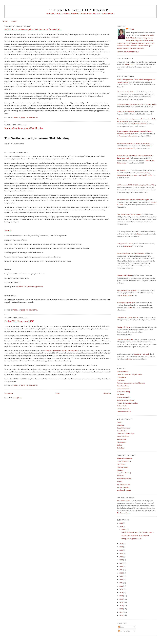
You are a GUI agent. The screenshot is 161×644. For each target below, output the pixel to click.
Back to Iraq (121, 464)
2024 (121, 526)
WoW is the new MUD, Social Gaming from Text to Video (136, 185)
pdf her (136, 317)
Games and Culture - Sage (126, 434)
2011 (121, 583)
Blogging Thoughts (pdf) (125, 339)
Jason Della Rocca (123, 436)
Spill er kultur (122, 442)
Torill (131, 29)
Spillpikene (121, 448)
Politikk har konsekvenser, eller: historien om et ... (137, 532)
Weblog (5, 21)
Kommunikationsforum (125, 459)
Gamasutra (120, 425)
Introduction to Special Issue (126, 92)
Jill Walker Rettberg (124, 392)
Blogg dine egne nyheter (125, 317)
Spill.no (120, 445)
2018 (121, 560)
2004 (121, 606)
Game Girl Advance (124, 428)
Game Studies (122, 431)
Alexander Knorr (123, 372)
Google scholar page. (137, 48)
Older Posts (107, 393)
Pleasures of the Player (124, 276)
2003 (121, 609)
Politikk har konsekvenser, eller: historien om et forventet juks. (33, 30)
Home (58, 393)
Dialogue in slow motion (125, 244)
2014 (121, 573)
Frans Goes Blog (122, 386)
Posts (121, 627)
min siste (129, 359)
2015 (121, 570)
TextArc (120, 481)
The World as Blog (123, 487)
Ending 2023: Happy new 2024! (19, 321)
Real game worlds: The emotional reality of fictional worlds (137, 104)
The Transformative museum (137, 124)
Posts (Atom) (18, 398)
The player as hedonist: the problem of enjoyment (133, 143)
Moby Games (121, 439)
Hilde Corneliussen (123, 389)
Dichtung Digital (123, 467)
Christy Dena (121, 377)
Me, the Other (122, 170)
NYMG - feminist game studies (127, 403)
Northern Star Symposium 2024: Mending (24, 128)
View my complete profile (128, 52)
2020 (121, 553)
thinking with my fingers (80, 10)
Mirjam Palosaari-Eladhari (126, 400)
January (124, 529)
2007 (121, 596)
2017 (121, 563)
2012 (121, 579)
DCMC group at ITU (124, 461)
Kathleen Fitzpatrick (124, 397)
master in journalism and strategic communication (62, 350)
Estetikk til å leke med (141, 354)
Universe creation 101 (124, 412)
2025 (121, 523)
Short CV (14, 21)
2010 (121, 586)
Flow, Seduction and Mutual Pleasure (129, 214)
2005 (121, 602)
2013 (121, 576)
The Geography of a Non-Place (127, 290)
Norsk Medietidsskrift (124, 479)
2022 (121, 547)
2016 (121, 566)
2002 (121, 612)
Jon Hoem (120, 394)
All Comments (124, 631)
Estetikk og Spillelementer (126, 111)
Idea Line (120, 470)
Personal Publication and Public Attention (131, 254)
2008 (121, 593)
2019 (121, 557)
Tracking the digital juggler (126, 303)
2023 (121, 544)
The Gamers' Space (123, 501)
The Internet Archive (124, 484)
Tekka (139, 234)
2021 (121, 550)
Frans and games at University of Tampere (131, 383)
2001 (121, 615)
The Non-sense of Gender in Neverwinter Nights (133, 200)
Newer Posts (8, 393)
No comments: (32, 117)
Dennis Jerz (121, 380)
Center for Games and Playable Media (129, 374)
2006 (121, 599)
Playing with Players (124, 327)
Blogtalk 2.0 (128, 246)
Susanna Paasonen (123, 409)
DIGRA (120, 422)
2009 (121, 589)
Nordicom (120, 476)
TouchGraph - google (124, 490)
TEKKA (129, 307)
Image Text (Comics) (124, 473)
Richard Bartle (122, 406)
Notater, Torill (129, 64)
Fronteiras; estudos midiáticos (128, 136)
